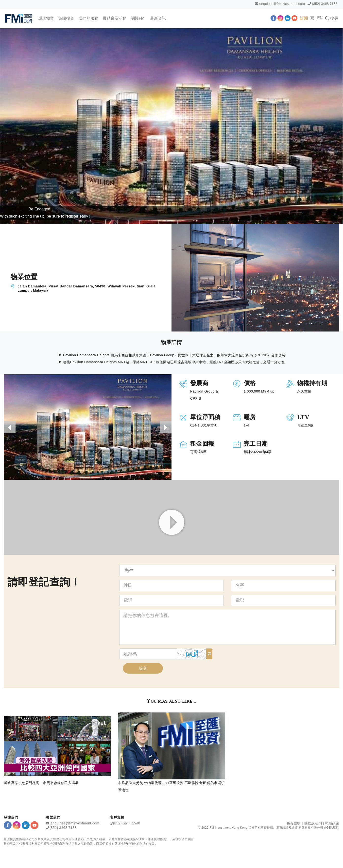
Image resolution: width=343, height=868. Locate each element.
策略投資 (66, 18)
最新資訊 (158, 18)
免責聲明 (294, 823)
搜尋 (332, 18)
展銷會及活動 (115, 18)
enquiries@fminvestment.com (282, 4)
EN (320, 18)
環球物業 (46, 18)
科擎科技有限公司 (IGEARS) (318, 828)
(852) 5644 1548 (127, 823)
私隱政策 (332, 823)
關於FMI (138, 18)
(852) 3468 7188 (325, 4)
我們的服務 (88, 18)
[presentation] (10, 427)
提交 (143, 668)
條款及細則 (313, 823)
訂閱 (304, 18)
